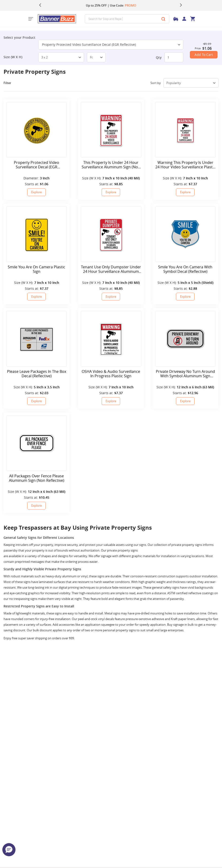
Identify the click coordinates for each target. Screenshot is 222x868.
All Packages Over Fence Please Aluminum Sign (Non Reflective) (37, 478)
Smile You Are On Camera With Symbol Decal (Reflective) (185, 269)
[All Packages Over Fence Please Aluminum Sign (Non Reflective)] (36, 443)
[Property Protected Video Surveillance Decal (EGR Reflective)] (36, 130)
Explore (36, 192)
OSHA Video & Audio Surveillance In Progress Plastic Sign (111, 374)
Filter (11, 83)
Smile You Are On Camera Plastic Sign (36, 269)
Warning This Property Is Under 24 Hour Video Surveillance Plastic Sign (185, 165)
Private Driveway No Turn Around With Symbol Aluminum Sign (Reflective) (185, 374)
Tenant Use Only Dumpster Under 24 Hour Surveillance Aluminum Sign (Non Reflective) (111, 269)
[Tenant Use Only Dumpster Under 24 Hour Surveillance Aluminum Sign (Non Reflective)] (111, 234)
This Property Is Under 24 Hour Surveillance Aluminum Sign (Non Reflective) (111, 165)
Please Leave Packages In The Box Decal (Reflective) (37, 374)
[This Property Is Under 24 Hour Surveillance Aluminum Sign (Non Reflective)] (111, 130)
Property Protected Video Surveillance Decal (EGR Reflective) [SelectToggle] (111, 44)
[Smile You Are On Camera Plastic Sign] (36, 234)
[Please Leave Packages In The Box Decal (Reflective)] (36, 339)
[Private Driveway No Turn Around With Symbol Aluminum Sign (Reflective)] (185, 339)
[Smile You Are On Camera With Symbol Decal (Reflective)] (185, 234)
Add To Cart (204, 55)
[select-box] (61, 57)
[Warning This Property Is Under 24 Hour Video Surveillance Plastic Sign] (185, 130)
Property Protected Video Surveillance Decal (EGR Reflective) (36, 165)
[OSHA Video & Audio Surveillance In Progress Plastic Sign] (111, 339)
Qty (159, 57)
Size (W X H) (13, 57)
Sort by (156, 83)
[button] (9, 850)
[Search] (163, 19)
